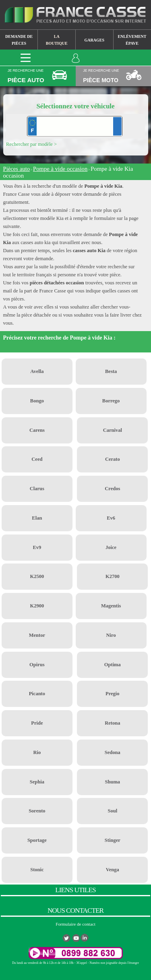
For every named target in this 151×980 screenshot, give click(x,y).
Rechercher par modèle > (31, 144)
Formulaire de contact (75, 924)
